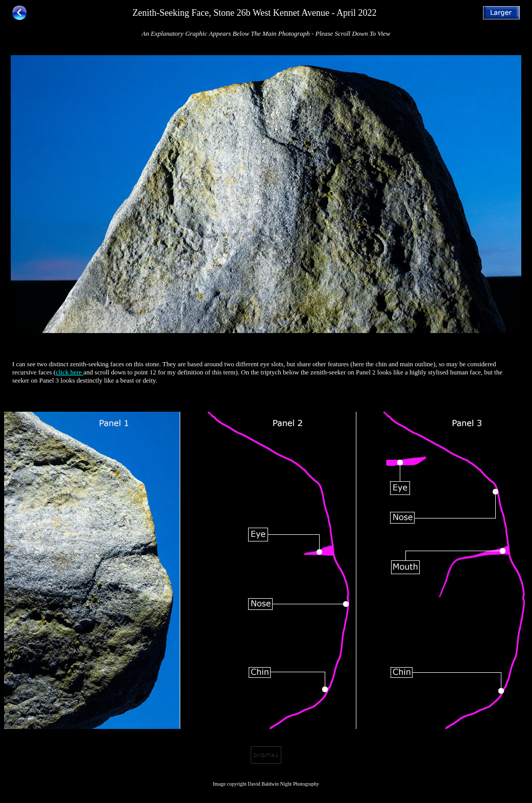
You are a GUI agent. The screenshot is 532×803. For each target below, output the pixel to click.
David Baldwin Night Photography (283, 784)
